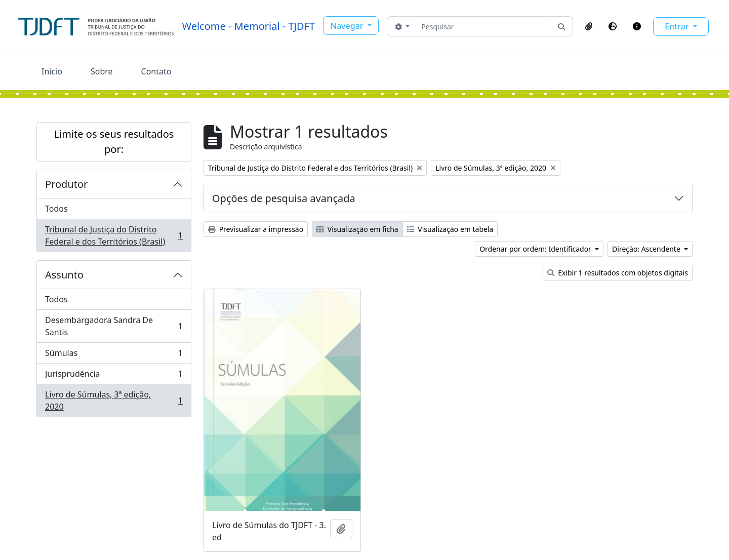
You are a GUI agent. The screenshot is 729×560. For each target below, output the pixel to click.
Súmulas (114, 355)
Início (52, 71)
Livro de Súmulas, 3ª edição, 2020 (114, 401)
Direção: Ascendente (647, 249)
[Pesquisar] (484, 26)
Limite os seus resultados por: (114, 142)
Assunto (64, 275)
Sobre (102, 71)
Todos (56, 209)
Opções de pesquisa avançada (284, 198)
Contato (156, 71)
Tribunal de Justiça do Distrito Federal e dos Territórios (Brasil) (114, 235)
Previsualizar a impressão (256, 229)
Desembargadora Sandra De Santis (114, 326)
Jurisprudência (114, 376)
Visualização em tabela (450, 229)
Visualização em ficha (357, 229)
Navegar (348, 26)
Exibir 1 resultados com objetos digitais (618, 273)
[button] (589, 26)
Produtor (66, 184)
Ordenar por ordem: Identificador (536, 249)
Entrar (678, 26)
